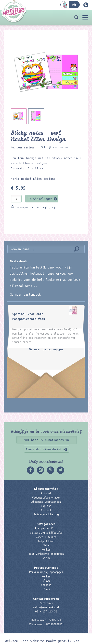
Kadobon (46, 585)
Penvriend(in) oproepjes (46, 572)
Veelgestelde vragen (46, 498)
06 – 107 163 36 (46, 611)
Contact (46, 510)
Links (46, 589)
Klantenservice (46, 489)
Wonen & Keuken (46, 537)
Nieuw (46, 558)
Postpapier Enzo (46, 528)
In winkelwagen (40, 199)
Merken (46, 550)
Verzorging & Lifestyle (46, 533)
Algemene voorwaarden (46, 502)
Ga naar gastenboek (25, 294)
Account (46, 493)
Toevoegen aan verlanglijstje (36, 207)
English (46, 506)
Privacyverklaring (46, 514)
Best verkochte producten (46, 554)
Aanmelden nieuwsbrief (44, 449)
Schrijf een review (54, 147)
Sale (46, 545)
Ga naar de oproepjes (46, 349)
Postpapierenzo (46, 568)
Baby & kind (46, 541)
